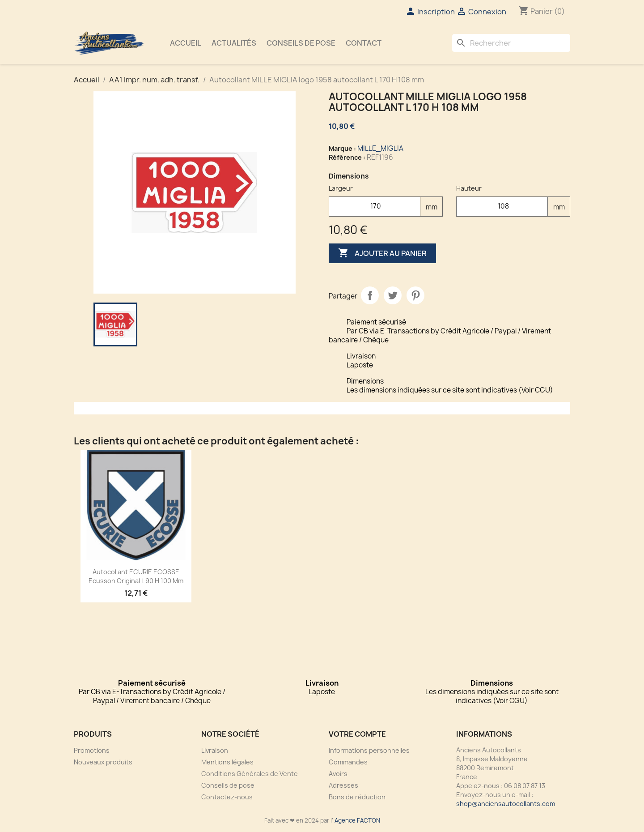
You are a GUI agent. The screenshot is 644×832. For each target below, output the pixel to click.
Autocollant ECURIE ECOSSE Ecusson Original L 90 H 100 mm (136, 576)
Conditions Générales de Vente (250, 774)
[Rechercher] (511, 43)
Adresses (343, 785)
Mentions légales (227, 762)
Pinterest (415, 295)
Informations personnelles (369, 750)
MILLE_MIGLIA (380, 148)
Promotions (92, 750)
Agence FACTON (357, 820)
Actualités (234, 43)
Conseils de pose (301, 43)
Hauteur (469, 188)
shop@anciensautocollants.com (506, 804)
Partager (370, 295)
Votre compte (357, 734)
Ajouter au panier (382, 253)
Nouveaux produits (103, 762)
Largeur (341, 188)
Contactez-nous (227, 797)
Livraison (215, 750)
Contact (364, 43)
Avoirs (338, 774)
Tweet (393, 295)
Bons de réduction (357, 797)
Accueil (186, 43)
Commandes (348, 762)
